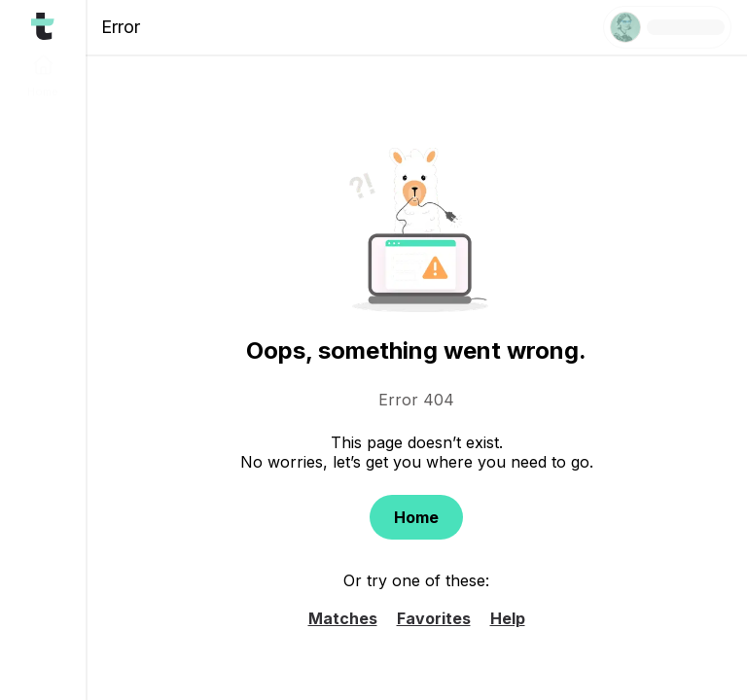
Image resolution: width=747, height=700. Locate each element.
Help (508, 618)
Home (416, 517)
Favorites (434, 618)
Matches (343, 618)
